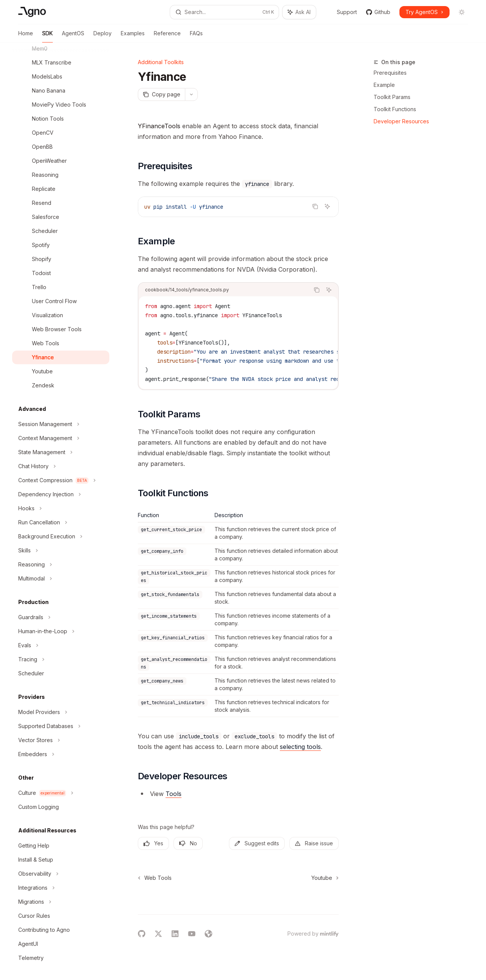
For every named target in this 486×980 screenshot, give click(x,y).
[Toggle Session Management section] (61, 424)
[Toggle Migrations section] (61, 902)
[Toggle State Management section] (61, 452)
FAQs (196, 36)
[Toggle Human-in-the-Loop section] (61, 631)
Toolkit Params (392, 97)
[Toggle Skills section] (61, 551)
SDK (47, 36)
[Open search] (224, 12)
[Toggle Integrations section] (61, 888)
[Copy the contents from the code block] (315, 206)
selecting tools (300, 747)
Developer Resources (401, 121)
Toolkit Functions (395, 109)
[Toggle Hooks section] (61, 508)
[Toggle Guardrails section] (61, 617)
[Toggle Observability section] (61, 874)
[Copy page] (161, 94)
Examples (133, 36)
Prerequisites (390, 73)
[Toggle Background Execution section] (61, 536)
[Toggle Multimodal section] (61, 579)
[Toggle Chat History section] (61, 466)
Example (384, 85)
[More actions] (191, 94)
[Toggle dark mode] (462, 12)
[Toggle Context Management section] (61, 438)
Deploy (103, 36)
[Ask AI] (327, 206)
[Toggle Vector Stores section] (61, 740)
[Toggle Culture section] (61, 793)
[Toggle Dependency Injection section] (61, 494)
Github (378, 12)
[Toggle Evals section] (61, 645)
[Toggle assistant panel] (299, 12)
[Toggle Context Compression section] (61, 480)
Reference (167, 36)
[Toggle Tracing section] (61, 659)
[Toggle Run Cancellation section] (61, 522)
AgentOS (73, 36)
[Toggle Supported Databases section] (61, 726)
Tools (174, 794)
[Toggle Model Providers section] (61, 712)
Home (26, 36)
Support (343, 12)
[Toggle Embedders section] (61, 754)
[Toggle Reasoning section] (61, 565)
